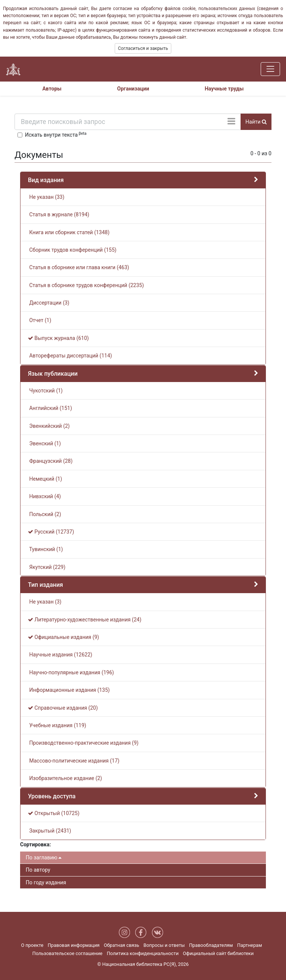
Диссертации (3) (49, 303)
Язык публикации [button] (53, 374)
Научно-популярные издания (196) (71, 672)
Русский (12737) (51, 532)
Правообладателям (211, 945)
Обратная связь (122, 945)
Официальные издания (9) (63, 637)
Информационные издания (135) (69, 690)
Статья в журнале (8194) (59, 214)
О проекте (32, 945)
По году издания (46, 882)
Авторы (52, 89)
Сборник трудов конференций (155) (72, 250)
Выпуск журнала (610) (58, 338)
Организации (133, 89)
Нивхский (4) (44, 496)
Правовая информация (74, 945)
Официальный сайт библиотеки (218, 953)
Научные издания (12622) (60, 655)
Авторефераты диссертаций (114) (70, 356)
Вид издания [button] (46, 180)
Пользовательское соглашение (67, 953)
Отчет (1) (40, 320)
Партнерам (250, 945)
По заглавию (44, 857)
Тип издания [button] (45, 585)
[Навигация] (270, 69)
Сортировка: (36, 844)
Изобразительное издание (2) (65, 778)
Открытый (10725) (54, 813)
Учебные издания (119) (57, 725)
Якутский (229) (47, 567)
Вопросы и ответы (164, 945)
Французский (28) (50, 461)
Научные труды (224, 89)
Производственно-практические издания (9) (83, 743)
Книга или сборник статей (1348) (69, 232)
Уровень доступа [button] (52, 796)
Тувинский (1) (45, 549)
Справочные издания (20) (63, 708)
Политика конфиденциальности (143, 953)
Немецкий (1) (45, 479)
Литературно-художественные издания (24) (85, 620)
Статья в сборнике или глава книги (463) (79, 267)
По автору (38, 870)
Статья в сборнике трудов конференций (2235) (86, 285)
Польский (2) (45, 514)
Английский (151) (50, 408)
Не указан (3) (45, 602)
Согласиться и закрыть (143, 48)
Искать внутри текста (56, 134)
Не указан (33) (46, 197)
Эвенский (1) (44, 443)
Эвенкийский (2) (49, 426)
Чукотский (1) (45, 391)
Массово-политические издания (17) (74, 761)
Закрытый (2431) (50, 831)
